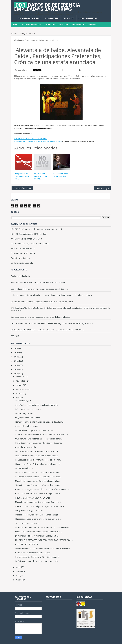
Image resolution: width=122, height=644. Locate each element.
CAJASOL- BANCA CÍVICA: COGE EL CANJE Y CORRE (38, 494)
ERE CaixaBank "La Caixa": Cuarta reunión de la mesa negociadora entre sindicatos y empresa (52, 323)
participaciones (43, 40)
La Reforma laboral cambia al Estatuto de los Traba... (38, 477)
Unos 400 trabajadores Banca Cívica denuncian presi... (39, 532)
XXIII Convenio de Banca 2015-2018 (26, 239)
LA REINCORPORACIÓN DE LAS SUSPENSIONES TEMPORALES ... (44, 527)
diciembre (20, 377)
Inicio (15, 25)
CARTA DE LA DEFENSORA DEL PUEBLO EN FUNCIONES (38, 141)
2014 (16, 365)
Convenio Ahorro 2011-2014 (23, 253)
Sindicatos (50, 25)
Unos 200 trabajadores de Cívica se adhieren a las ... (38, 481)
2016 (16, 357)
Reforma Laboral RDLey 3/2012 (25, 248)
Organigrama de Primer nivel (28, 418)
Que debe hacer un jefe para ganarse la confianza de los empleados (40, 317)
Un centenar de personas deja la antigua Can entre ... (38, 502)
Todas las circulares (29, 18)
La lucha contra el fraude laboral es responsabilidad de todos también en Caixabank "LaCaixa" (52, 295)
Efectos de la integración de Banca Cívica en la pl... (37, 515)
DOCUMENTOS (78, 25)
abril (18, 575)
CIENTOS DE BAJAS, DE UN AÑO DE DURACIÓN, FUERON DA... (43, 489)
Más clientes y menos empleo (28, 409)
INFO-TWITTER (52, 18)
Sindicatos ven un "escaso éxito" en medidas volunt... (38, 485)
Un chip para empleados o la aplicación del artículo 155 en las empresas (42, 302)
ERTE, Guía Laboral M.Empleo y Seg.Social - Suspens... (39, 443)
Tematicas (63, 25)
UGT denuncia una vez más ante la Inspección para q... (39, 439)
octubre (19, 385)
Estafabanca (30, 40)
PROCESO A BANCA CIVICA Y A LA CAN (32, 498)
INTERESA (92, 25)
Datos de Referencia (31, 25)
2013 (16, 369)
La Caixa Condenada (24, 468)
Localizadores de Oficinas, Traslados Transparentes (38, 473)
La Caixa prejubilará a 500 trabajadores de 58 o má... (38, 460)
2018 (16, 348)
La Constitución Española (22, 263)
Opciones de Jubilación (21, 276)
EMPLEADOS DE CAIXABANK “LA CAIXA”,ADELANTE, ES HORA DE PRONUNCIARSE (47, 330)
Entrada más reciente (22, 188)
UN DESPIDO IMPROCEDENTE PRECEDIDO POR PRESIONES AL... (44, 540)
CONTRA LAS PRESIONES (27, 544)
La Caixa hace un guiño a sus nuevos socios (34, 430)
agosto (19, 393)
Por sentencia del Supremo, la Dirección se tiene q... (38, 557)
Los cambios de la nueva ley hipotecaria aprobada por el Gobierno (40, 289)
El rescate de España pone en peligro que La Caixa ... (38, 519)
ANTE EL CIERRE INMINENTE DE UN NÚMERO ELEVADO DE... (42, 434)
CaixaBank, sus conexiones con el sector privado (37, 405)
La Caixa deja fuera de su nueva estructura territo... (37, 561)
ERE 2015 (15, 336)
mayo (19, 571)
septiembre (21, 389)
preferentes (55, 40)
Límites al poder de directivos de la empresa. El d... (37, 451)
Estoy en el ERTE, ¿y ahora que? (29, 510)
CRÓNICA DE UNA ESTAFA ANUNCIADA (30, 139)
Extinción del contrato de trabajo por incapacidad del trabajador (38, 282)
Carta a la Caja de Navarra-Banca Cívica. (33, 553)
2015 (16, 361)
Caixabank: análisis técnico (27, 426)
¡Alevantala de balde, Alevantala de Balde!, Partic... (37, 536)
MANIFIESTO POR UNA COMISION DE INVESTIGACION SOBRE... (43, 549)
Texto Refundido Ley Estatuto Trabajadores (30, 244)
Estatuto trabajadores (20, 258)
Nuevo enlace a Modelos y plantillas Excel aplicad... (37, 456)
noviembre (21, 381)
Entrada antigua (102, 188)
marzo (19, 580)
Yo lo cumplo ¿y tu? (24, 401)
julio (18, 398)
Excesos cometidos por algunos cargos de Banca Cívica (40, 506)
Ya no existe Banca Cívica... (27, 523)
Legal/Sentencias (88, 18)
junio (18, 567)
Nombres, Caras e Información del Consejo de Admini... (39, 422)
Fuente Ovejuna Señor (25, 413)
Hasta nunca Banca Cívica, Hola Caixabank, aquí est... (38, 464)
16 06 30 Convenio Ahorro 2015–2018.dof (29, 234)
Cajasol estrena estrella (26, 447)
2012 (16, 374)
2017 (16, 352)
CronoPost (69, 18)
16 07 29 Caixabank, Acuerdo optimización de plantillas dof (36, 229)
